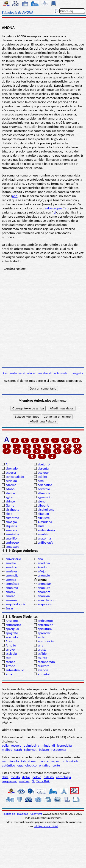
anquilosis (45, 604)
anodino (11, 567)
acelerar (43, 473)
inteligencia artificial (46, 826)
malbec (7, 750)
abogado (12, 468)
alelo (9, 514)
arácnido (12, 637)
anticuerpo (45, 621)
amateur (11, 530)
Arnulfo (11, 645)
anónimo (12, 588)
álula (41, 526)
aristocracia (46, 641)
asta (8, 658)
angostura (12, 547)
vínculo (14, 761)
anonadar (44, 584)
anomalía (12, 575)
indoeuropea (53, 208)
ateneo (10, 662)
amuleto (43, 534)
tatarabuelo (29, 761)
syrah (18, 750)
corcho (44, 761)
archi (41, 637)
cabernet (30, 750)
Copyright (36, 814)
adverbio (44, 489)
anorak (10, 592)
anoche (11, 563)
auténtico (8, 765)
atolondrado (46, 662)
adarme (11, 485)
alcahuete (12, 510)
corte (56, 765)
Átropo (10, 666)
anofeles (11, 571)
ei (55, 212)
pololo (37, 777)
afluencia (44, 493)
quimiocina (31, 745)
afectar (10, 493)
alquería (11, 526)
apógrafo (12, 633)
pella (5, 745)
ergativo (45, 765)
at (66, 208)
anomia (11, 580)
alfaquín (43, 514)
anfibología (45, 542)
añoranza (44, 592)
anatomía (44, 538)
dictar (26, 777)
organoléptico (27, 765)
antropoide (45, 625)
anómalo (44, 575)
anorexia (44, 596)
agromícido (45, 497)
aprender (44, 633)
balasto (44, 750)
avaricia (43, 670)
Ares (9, 641)
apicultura (45, 629)
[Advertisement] (43, 319)
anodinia (44, 563)
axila (9, 674)
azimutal (44, 674)
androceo (12, 542)
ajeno (42, 501)
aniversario (13, 559)
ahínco (10, 501)
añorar (10, 596)
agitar (10, 497)
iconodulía (64, 745)
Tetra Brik (43, 781)
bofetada (72, 761)
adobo (10, 489)
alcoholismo (46, 510)
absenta (43, 468)
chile (5, 777)
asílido (42, 654)
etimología (63, 777)
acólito (42, 477)
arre (40, 645)
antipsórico (13, 625)
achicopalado (15, 477)
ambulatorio (46, 530)
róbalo (15, 777)
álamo (10, 505)
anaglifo (11, 538)
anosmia (11, 600)
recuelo (16, 745)
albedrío (43, 505)
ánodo (42, 567)
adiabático (45, 485)
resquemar (59, 750)
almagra (11, 522)
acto (41, 481)
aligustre (44, 518)
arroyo (10, 649)
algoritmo (12, 518)
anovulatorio (46, 600)
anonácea (12, 584)
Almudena (45, 522)
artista (42, 649)
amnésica (12, 534)
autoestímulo (15, 670)
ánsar (9, 608)
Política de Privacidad (16, 814)
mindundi (48, 745)
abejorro (44, 464)
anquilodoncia (15, 604)
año (15, 196)
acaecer (11, 473)
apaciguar (12, 629)
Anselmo (12, 621)
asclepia (11, 654)
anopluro (44, 588)
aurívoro (43, 666)
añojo (42, 571)
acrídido (11, 481)
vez (4, 761)
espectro (57, 761)
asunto (42, 658)
